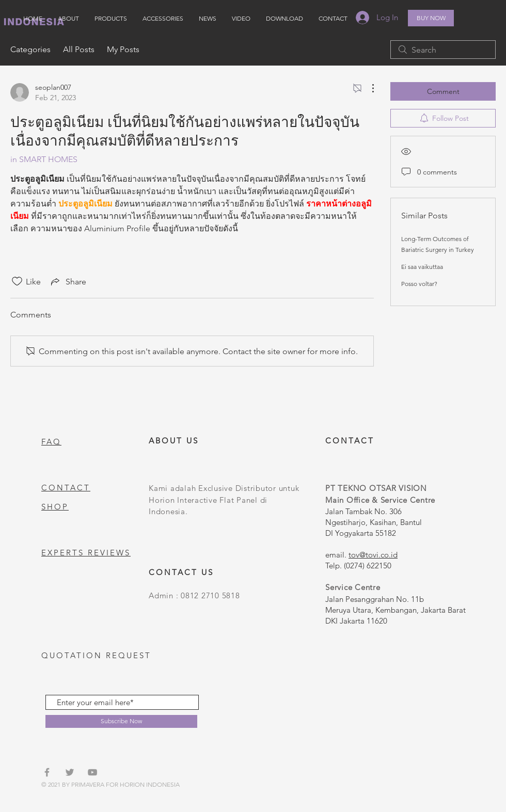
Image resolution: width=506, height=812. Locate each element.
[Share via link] (68, 281)
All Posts (79, 49)
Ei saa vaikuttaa (422, 267)
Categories (30, 49)
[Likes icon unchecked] (17, 281)
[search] (443, 50)
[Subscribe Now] (121, 721)
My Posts (123, 49)
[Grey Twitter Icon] (70, 772)
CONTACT (66, 488)
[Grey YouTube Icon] (92, 772)
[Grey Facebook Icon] (47, 772)
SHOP (55, 507)
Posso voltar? (419, 284)
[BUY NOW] (431, 18)
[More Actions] (368, 88)
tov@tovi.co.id (373, 555)
